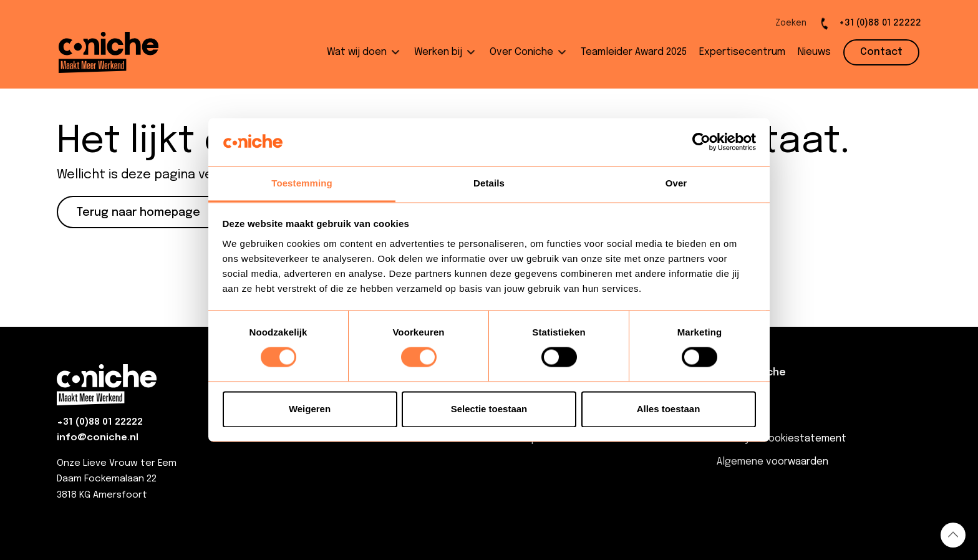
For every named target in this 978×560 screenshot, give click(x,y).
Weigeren (310, 409)
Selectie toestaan (489, 409)
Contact (737, 416)
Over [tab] (676, 183)
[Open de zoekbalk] (780, 24)
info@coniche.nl (98, 438)
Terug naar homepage (138, 213)
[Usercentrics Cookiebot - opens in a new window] (701, 142)
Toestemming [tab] (302, 183)
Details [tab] (489, 183)
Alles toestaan (669, 409)
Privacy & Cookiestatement (782, 439)
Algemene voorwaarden (772, 462)
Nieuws (733, 393)
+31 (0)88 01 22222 (100, 422)
